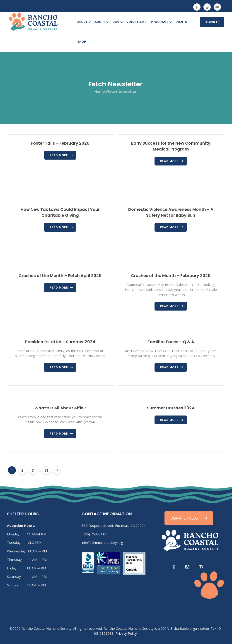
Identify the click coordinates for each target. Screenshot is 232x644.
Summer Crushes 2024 (171, 408)
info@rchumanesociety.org (102, 542)
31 (46, 470)
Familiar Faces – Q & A (171, 342)
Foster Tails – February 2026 (60, 143)
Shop (82, 42)
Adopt (101, 22)
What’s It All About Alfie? (60, 408)
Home (100, 91)
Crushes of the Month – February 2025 (171, 276)
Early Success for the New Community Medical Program (171, 146)
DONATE (212, 22)
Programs (161, 22)
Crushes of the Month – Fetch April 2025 (60, 276)
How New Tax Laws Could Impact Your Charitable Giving (60, 212)
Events (181, 22)
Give (117, 22)
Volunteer (136, 22)
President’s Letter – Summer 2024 (60, 342)
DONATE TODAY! (189, 518)
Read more (59, 155)
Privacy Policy (126, 633)
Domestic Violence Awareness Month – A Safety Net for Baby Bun (171, 212)
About (84, 22)
